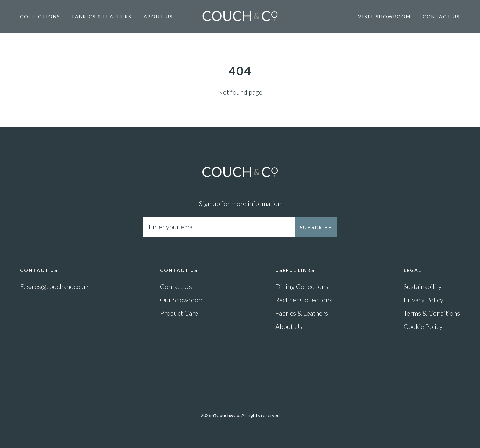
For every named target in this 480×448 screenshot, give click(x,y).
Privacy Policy (423, 300)
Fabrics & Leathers (102, 16)
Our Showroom (182, 300)
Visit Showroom (384, 16)
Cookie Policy (423, 326)
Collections (40, 16)
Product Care (179, 313)
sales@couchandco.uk (58, 286)
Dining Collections (302, 286)
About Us (158, 16)
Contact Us (441, 16)
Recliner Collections (304, 300)
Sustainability (423, 286)
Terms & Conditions (432, 313)
